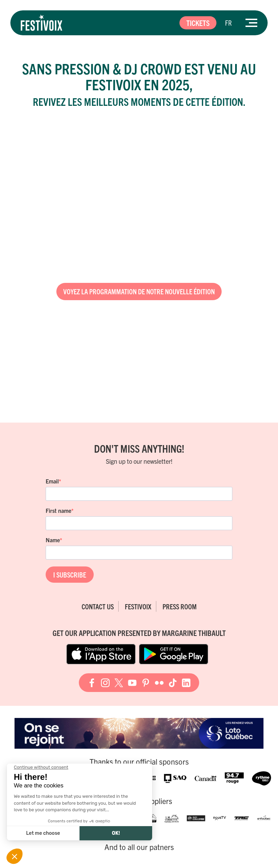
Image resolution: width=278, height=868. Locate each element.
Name (53, 540)
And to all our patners (139, 847)
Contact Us (98, 606)
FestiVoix (138, 606)
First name (58, 510)
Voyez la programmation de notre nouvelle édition (139, 291)
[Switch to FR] (228, 23)
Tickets (198, 23)
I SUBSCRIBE (70, 575)
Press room (180, 606)
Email (52, 481)
